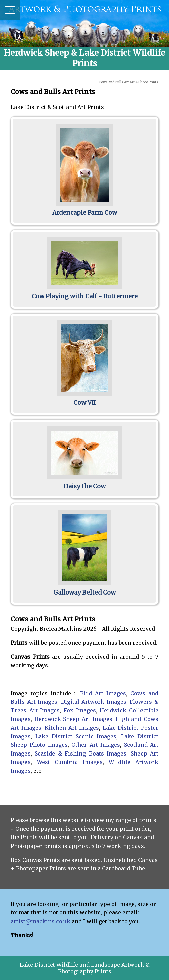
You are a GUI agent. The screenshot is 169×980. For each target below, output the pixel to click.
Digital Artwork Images (94, 702)
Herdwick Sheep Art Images (73, 719)
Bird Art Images (103, 693)
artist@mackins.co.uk (41, 921)
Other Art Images (96, 745)
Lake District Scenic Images (76, 736)
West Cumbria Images (70, 762)
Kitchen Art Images (72, 728)
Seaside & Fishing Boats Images (80, 753)
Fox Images (80, 710)
